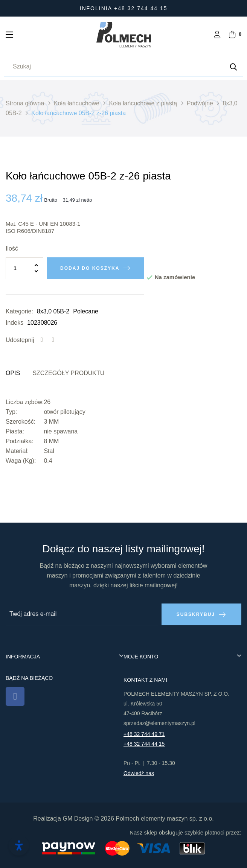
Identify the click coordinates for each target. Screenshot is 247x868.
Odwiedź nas (139, 773)
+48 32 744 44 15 (144, 744)
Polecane (86, 311)
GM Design (78, 819)
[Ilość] (24, 268)
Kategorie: (19, 311)
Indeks (14, 323)
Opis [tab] (13, 373)
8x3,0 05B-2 (53, 311)
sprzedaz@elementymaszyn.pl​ (159, 723)
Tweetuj (53, 340)
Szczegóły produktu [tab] (68, 373)
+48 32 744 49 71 (144, 734)
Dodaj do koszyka (90, 268)
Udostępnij (42, 340)
